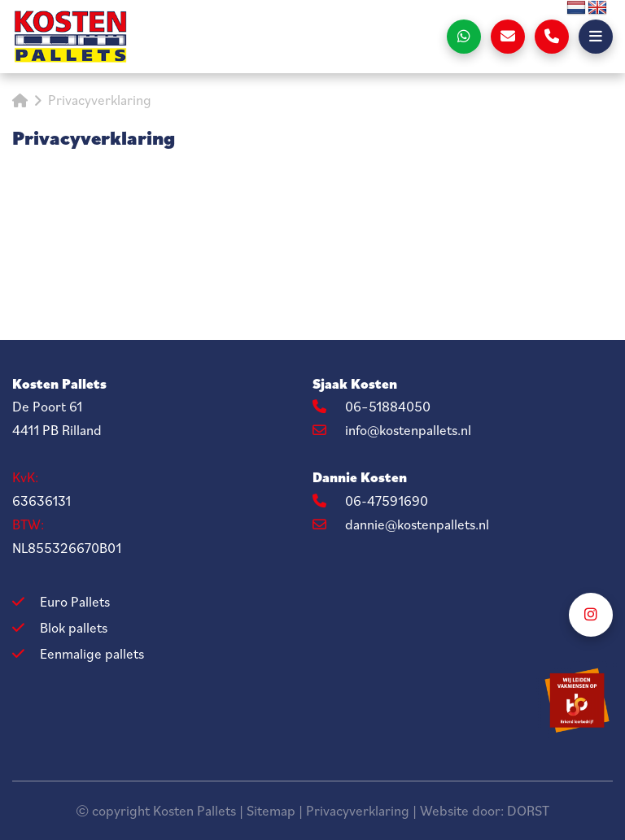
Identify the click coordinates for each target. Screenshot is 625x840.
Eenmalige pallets (92, 654)
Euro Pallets (75, 602)
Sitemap (271, 811)
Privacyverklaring (358, 811)
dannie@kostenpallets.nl (401, 524)
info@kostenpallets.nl (392, 430)
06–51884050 (372, 407)
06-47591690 (370, 501)
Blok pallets (74, 628)
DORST (528, 811)
